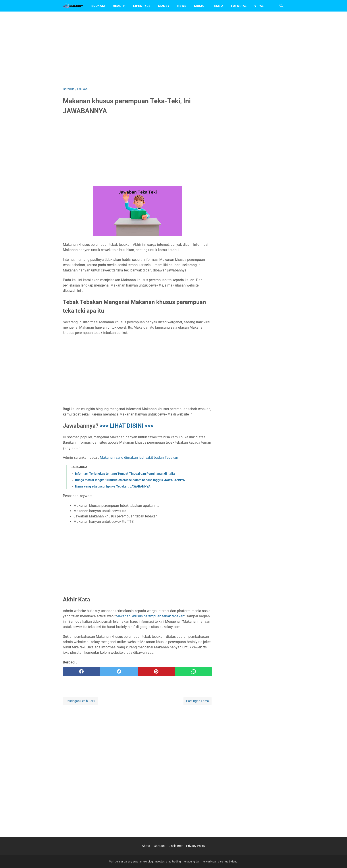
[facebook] (82, 672)
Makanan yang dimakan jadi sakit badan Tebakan (139, 457)
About (146, 846)
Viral (259, 6)
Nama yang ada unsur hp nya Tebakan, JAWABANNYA (113, 486)
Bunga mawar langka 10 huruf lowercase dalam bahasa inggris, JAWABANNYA (130, 480)
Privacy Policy (196, 846)
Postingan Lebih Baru (80, 701)
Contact (159, 846)
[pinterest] (156, 672)
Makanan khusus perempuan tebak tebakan (150, 616)
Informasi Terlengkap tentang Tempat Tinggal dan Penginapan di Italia (125, 474)
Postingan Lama (198, 701)
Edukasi (98, 6)
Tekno (218, 6)
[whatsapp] (194, 672)
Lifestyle (142, 6)
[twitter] (119, 672)
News (182, 6)
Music (199, 6)
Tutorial (239, 6)
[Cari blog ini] (281, 6)
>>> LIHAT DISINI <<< (127, 426)
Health (119, 6)
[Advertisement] (173, 49)
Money (164, 6)
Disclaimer (175, 846)
